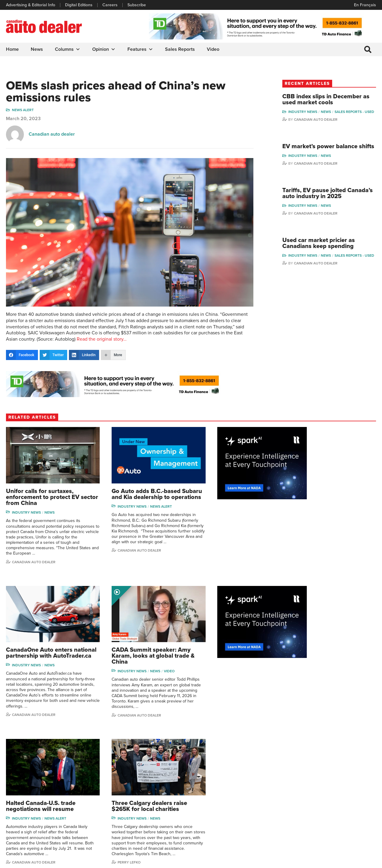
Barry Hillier (303, 824)
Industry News (313, 112)
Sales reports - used (318, 117)
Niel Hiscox (303, 833)
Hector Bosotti (306, 796)
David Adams (305, 769)
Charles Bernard (308, 787)
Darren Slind (348, 824)
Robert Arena (305, 778)
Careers (110, 5)
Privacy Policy (19, 861)
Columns (68, 49)
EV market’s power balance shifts (330, 155)
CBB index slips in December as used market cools (332, 100)
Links (106, 787)
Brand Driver (253, 778)
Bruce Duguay (306, 814)
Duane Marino (350, 787)
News (37, 49)
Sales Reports (180, 49)
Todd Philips (348, 796)
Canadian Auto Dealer (326, 125)
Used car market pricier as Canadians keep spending (329, 261)
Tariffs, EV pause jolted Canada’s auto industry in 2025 (328, 208)
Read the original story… (102, 337)
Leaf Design (364, 860)
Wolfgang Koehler (353, 769)
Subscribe (137, 5)
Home (12, 49)
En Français (365, 5)
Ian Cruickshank (307, 805)
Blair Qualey (348, 805)
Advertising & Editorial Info (31, 5)
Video (213, 49)
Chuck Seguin (349, 814)
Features (140, 49)
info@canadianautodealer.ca (39, 771)
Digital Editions (79, 5)
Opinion (104, 49)
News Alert (23, 110)
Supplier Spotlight (257, 787)
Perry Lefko (310, 705)
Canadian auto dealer (52, 134)
